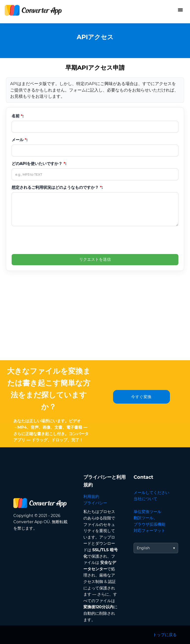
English (143, 548)
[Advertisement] (95, 323)
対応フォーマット (149, 531)
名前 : (18, 116)
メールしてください (151, 493)
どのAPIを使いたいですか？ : (39, 164)
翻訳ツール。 (145, 518)
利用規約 (91, 497)
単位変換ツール (147, 512)
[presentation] (49, 240)
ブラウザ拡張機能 (149, 524)
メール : (20, 140)
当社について (145, 499)
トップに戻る (165, 635)
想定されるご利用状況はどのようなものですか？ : (57, 187)
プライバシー (95, 503)
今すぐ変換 (141, 397)
